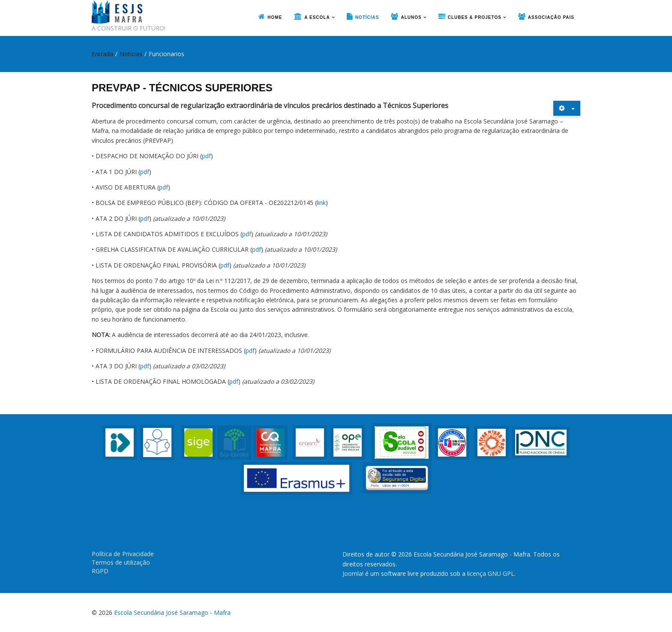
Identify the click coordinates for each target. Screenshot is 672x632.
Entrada (102, 54)
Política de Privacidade (123, 554)
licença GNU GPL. (491, 573)
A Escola (317, 17)
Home (275, 17)
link (321, 203)
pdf (206, 156)
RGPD (100, 571)
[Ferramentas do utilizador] (567, 108)
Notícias (367, 17)
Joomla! (353, 573)
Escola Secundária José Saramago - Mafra (172, 612)
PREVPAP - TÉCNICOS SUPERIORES (182, 88)
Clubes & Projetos (475, 17)
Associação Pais (551, 17)
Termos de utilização (121, 562)
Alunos (411, 17)
